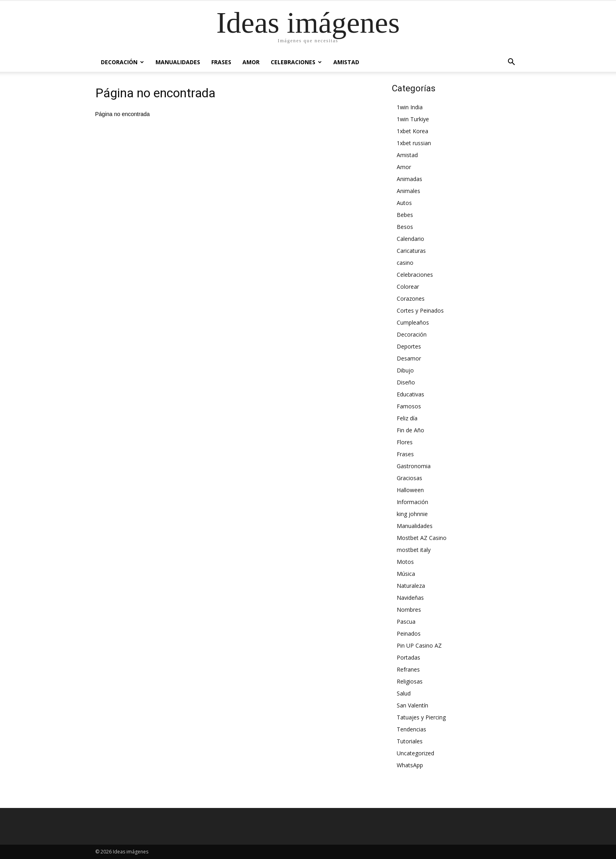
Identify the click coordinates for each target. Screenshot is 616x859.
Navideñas (410, 598)
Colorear (408, 287)
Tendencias (411, 729)
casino (405, 263)
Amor (251, 62)
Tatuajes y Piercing (421, 717)
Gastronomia (414, 466)
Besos (405, 227)
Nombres (409, 610)
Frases (221, 62)
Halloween (410, 490)
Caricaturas (411, 251)
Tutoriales (410, 741)
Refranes (408, 669)
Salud (404, 693)
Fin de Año (410, 430)
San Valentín (412, 705)
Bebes (405, 215)
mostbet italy (414, 550)
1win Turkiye (413, 119)
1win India (410, 107)
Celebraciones (296, 62)
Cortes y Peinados (420, 310)
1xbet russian (414, 143)
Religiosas (410, 681)
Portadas (408, 657)
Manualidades (178, 62)
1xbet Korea (412, 131)
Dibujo (405, 370)
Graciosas (409, 478)
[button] (512, 62)
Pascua (406, 622)
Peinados (409, 633)
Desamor (409, 358)
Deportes (409, 346)
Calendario (410, 239)
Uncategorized (415, 753)
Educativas (410, 394)
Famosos (409, 406)
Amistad (346, 62)
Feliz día (407, 418)
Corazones (411, 298)
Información (412, 502)
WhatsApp (410, 765)
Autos (404, 203)
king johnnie (412, 514)
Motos (405, 562)
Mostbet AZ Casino (422, 538)
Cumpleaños (413, 322)
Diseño (406, 382)
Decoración (122, 62)
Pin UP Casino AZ (419, 645)
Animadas (409, 179)
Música (406, 574)
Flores (405, 442)
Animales (408, 191)
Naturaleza (411, 586)
